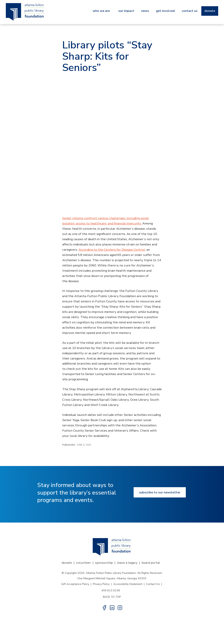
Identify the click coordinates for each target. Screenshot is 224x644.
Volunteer (83, 563)
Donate (67, 563)
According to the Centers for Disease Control (112, 250)
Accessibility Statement (128, 584)
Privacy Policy (101, 584)
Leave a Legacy (127, 563)
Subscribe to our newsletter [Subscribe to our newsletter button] (160, 492)
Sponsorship (104, 563)
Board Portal (151, 563)
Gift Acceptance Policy (75, 584)
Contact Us (153, 584)
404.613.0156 (111, 590)
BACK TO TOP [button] (112, 597)
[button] (104, 608)
